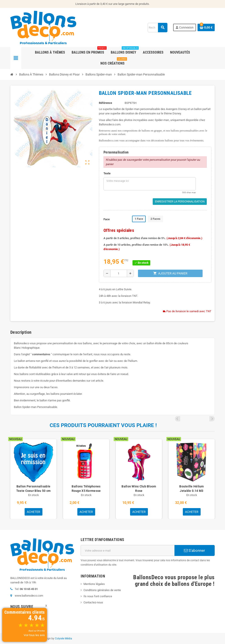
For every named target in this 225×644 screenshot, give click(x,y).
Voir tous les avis (34, 635)
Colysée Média (64, 639)
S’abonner (194, 550)
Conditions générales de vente (102, 590)
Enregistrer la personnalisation (180, 201)
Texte (107, 173)
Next (212, 419)
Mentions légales (94, 584)
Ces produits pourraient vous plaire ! (103, 425)
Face (107, 219)
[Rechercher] (157, 28)
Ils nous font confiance (98, 596)
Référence (105, 103)
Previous (206, 419)
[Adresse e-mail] (128, 550)
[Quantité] (119, 273)
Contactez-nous (93, 602)
